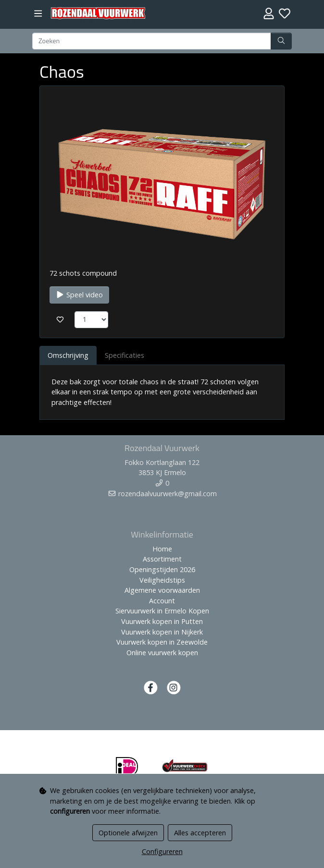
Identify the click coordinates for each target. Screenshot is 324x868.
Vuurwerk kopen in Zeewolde (162, 642)
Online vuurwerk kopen (162, 653)
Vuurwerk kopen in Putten (162, 621)
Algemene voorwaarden (162, 590)
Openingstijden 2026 (162, 569)
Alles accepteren (200, 833)
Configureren (162, 851)
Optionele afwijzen (128, 833)
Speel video (79, 295)
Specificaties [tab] (125, 355)
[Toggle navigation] (38, 14)
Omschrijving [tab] (68, 355)
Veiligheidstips (162, 580)
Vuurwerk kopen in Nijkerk (162, 632)
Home (162, 549)
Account (162, 601)
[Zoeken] (152, 41)
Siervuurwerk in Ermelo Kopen (162, 611)
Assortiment (162, 559)
